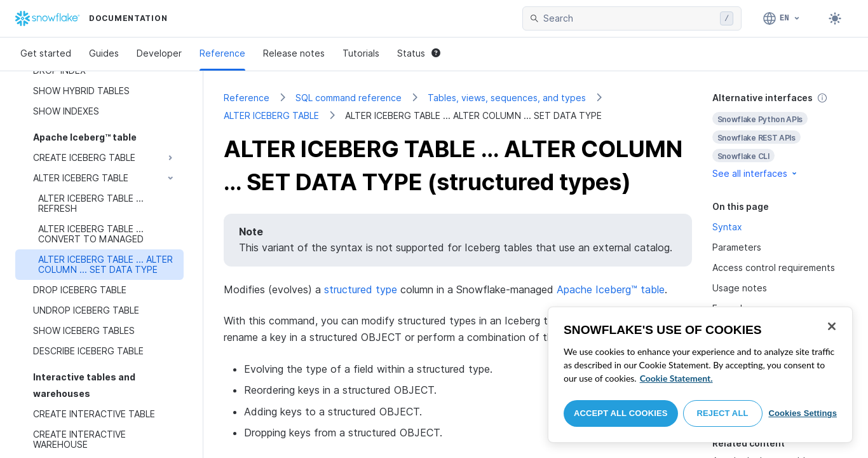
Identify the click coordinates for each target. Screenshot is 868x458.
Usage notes (740, 288)
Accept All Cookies (621, 413)
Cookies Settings (803, 413)
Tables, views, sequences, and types (507, 98)
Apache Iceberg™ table (611, 289)
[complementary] (780, 136)
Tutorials (361, 53)
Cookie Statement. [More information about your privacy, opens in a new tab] (676, 378)
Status (419, 53)
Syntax (727, 227)
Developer (159, 53)
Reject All (723, 413)
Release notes (294, 53)
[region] (700, 375)
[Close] (832, 326)
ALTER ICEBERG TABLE (271, 115)
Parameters (737, 247)
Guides (104, 53)
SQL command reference (349, 98)
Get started (46, 53)
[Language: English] (782, 18)
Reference (222, 53)
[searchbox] (629, 18)
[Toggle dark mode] (835, 18)
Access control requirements (774, 267)
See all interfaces (756, 173)
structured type (361, 289)
